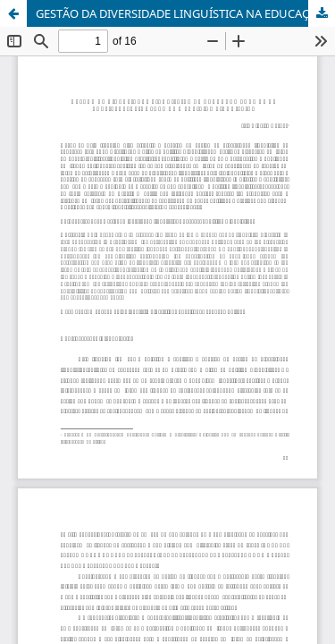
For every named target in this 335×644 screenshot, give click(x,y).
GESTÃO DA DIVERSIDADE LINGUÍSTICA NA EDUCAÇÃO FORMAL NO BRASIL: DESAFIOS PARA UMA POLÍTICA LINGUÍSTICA (185, 13)
